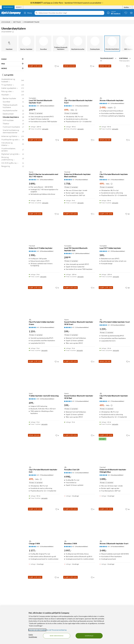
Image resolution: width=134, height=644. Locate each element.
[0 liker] (128, 137)
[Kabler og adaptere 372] (13, 85)
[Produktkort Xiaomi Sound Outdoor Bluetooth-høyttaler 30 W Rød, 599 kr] (80, 372)
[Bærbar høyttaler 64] (13, 96)
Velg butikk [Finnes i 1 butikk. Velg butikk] (43, 273)
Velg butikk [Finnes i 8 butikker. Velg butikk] (115, 421)
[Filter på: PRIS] (13, 61)
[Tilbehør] (101, 40)
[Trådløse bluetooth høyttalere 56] (13, 103)
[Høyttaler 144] (13, 92)
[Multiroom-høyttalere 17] (13, 124)
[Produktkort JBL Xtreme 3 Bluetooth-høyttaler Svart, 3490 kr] (115, 519)
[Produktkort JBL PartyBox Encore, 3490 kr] (80, 588)
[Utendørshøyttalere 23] (13, 114)
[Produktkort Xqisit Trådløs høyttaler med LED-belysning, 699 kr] (44, 372)
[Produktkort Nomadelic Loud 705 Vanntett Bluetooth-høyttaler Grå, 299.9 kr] (80, 224)
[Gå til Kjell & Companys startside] (12, 13)
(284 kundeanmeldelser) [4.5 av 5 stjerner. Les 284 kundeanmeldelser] (47, 103)
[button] (13, 28)
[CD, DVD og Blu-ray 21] (13, 160)
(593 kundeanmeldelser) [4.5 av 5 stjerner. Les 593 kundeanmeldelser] (118, 248)
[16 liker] (127, 506)
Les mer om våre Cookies (37, 630)
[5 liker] (93, 137)
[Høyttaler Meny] (22, 19)
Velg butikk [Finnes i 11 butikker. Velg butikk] (80, 200)
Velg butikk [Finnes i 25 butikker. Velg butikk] (80, 126)
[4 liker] (57, 432)
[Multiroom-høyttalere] (118, 40)
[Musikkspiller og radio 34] (13, 137)
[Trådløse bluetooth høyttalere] (16, 40)
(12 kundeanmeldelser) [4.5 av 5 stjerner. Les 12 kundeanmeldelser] (47, 543)
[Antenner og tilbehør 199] (13, 134)
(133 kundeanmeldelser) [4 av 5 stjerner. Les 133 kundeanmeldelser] (47, 396)
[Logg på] (114, 13)
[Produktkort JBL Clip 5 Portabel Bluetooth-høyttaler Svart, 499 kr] (80, 76)
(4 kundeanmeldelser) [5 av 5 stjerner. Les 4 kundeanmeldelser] (82, 176)
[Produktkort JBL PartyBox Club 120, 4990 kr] (80, 446)
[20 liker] (127, 211)
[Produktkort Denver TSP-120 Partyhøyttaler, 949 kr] (44, 588)
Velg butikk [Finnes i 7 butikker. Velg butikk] (44, 421)
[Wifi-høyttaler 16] (13, 118)
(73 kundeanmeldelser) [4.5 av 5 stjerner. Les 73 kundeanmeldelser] (82, 103)
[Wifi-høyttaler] (84, 40)
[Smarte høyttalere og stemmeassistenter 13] (13, 129)
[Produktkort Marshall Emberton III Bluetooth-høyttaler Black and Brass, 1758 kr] (80, 150)
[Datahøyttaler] (50, 40)
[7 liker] (128, 63)
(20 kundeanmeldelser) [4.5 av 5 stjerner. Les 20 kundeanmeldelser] (47, 176)
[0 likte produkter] (126, 13)
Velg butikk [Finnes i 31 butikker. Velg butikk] (45, 126)
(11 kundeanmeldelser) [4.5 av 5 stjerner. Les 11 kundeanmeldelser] (82, 324)
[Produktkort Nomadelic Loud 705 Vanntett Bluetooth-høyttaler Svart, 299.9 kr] (44, 76)
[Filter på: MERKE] (13, 65)
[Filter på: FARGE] (13, 56)
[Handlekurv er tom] (131, 13)
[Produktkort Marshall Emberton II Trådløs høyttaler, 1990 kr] (44, 224)
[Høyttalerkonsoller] (33, 40)
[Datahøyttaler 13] (13, 111)
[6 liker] (93, 432)
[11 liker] (57, 63)
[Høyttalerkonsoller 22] (13, 108)
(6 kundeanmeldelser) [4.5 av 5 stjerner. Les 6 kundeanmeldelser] (82, 543)
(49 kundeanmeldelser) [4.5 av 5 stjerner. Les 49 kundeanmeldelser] (47, 248)
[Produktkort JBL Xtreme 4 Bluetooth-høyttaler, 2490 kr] (115, 76)
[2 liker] (93, 358)
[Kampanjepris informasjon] (76, 107)
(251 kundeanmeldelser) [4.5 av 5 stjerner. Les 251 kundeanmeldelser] (47, 324)
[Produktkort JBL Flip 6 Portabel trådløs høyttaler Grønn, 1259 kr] (44, 298)
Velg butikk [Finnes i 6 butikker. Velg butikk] (115, 126)
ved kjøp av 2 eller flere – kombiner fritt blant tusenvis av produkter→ (67, 3)
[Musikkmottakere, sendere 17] (13, 147)
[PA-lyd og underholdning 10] (13, 156)
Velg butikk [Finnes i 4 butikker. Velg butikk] (44, 347)
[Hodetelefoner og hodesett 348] (13, 78)
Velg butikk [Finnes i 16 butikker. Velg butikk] (45, 200)
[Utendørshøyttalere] (67, 40)
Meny (28, 13)
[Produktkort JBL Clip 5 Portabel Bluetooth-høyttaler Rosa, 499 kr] (115, 150)
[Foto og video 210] (13, 89)
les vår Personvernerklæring (57, 630)
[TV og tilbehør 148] (13, 82)
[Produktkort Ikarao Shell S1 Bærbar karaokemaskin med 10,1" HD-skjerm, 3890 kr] (44, 150)
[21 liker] (57, 211)
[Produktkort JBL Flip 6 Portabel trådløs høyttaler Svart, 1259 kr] (115, 298)
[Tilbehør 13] (13, 121)
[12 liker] (57, 574)
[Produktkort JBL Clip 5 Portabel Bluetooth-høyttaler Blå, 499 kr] (115, 372)
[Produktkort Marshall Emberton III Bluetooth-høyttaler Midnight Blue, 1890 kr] (115, 446)
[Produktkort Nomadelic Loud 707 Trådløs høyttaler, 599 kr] (115, 224)
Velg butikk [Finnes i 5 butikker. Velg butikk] (44, 495)
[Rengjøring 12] (13, 164)
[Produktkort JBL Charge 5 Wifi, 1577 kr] (44, 519)
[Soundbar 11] (13, 99)
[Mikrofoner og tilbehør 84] (13, 141)
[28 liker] (127, 285)
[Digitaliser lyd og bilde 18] (13, 151)
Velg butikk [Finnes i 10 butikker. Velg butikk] (116, 347)
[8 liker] (57, 137)
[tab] (8, 7)
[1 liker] (93, 211)
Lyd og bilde (7, 72)
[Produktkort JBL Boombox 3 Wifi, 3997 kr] (80, 519)
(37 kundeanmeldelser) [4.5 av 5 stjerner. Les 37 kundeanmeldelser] (117, 543)
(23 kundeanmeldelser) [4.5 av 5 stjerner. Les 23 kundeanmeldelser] (117, 100)
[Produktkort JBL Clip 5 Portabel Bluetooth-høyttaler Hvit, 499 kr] (44, 446)
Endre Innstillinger (33, 636)
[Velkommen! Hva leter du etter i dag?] (71, 13)
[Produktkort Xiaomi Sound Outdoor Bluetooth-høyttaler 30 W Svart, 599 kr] (80, 298)
